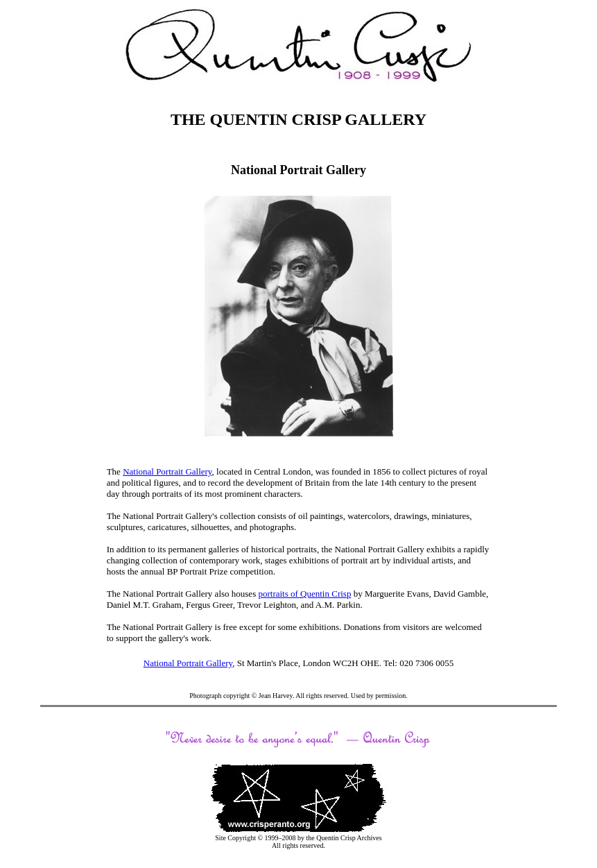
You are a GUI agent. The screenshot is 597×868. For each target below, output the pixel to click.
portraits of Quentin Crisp (304, 594)
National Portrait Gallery (167, 471)
